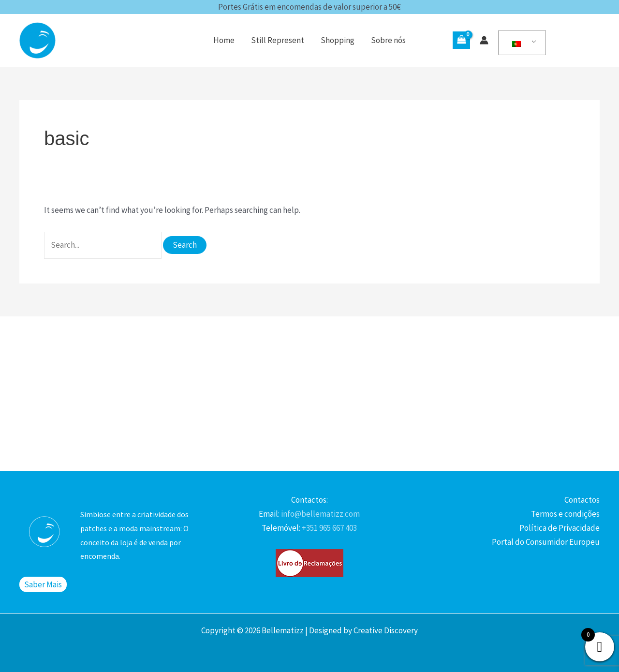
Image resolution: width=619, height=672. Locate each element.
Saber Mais (43, 584)
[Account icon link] (484, 40)
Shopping (338, 40)
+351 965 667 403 (329, 528)
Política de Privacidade (560, 528)
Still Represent (278, 40)
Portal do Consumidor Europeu (546, 542)
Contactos (582, 500)
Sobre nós (388, 40)
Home (224, 40)
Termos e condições (565, 514)
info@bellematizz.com (320, 514)
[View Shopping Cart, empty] (461, 40)
